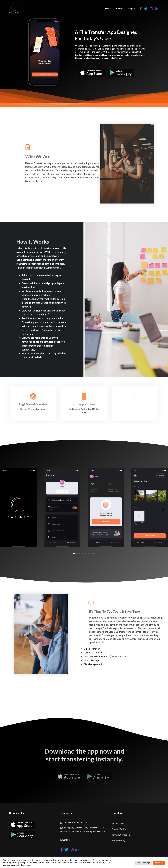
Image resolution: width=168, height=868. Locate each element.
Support (131, 9)
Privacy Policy (118, 840)
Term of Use (118, 823)
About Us (119, 9)
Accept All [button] (159, 863)
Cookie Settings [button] (143, 863)
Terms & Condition (121, 835)
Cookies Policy (119, 829)
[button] (74, 553)
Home (108, 9)
